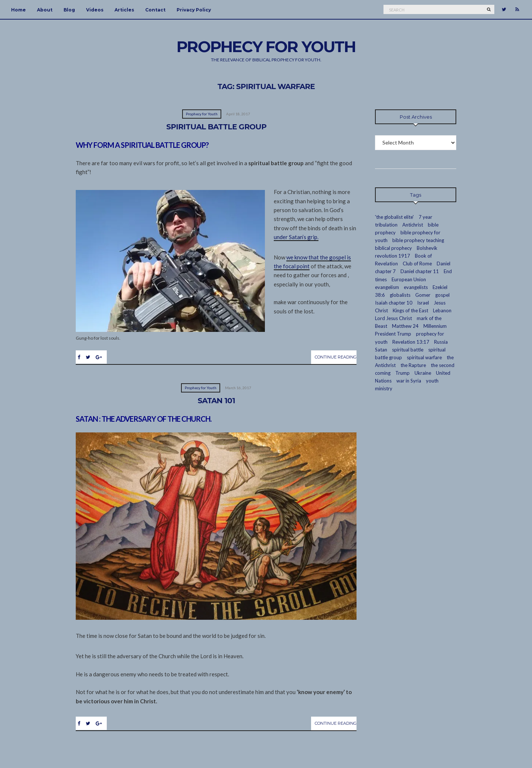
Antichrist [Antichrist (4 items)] (413, 225)
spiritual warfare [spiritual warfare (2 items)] (424, 357)
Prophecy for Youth (202, 114)
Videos (95, 10)
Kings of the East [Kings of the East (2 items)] (410, 310)
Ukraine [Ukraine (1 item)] (423, 373)
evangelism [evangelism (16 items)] (387, 287)
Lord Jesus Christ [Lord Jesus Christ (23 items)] (393, 318)
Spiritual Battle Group (216, 127)
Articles (124, 10)
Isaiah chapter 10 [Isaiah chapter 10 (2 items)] (394, 303)
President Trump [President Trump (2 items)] (393, 334)
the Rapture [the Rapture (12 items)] (413, 365)
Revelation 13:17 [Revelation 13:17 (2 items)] (411, 342)
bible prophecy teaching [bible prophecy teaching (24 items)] (418, 240)
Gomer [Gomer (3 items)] (423, 295)
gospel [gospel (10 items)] (442, 295)
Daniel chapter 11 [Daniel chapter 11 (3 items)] (420, 271)
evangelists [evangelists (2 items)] (416, 287)
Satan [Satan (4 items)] (381, 350)
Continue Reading (336, 357)
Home (18, 10)
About (45, 10)
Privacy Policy (194, 10)
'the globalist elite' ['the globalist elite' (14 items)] (394, 217)
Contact (155, 10)
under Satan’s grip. (296, 237)
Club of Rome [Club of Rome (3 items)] (417, 264)
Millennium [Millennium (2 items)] (435, 326)
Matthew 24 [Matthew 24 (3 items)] (405, 326)
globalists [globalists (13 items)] (400, 295)
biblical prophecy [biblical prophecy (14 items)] (393, 248)
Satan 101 (216, 401)
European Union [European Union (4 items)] (409, 279)
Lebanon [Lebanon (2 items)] (442, 310)
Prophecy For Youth (266, 47)
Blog (69, 10)
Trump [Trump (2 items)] (403, 373)
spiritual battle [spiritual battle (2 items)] (408, 350)
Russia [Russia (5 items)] (441, 342)
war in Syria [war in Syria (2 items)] (409, 381)
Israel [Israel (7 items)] (423, 303)
